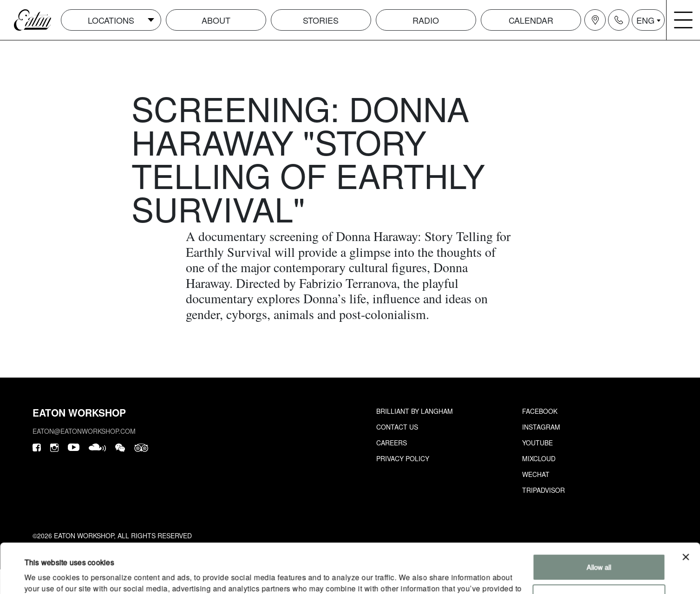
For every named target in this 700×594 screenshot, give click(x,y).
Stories (321, 20)
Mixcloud (539, 458)
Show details (44, 576)
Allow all (599, 518)
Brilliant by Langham (415, 411)
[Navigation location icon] (595, 20)
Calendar (531, 20)
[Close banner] (686, 508)
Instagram (541, 427)
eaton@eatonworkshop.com (84, 431)
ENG (645, 20)
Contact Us (397, 427)
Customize (599, 548)
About (216, 20)
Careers (392, 443)
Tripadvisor (543, 490)
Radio (426, 20)
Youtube (537, 443)
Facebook (540, 411)
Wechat (536, 474)
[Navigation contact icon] (619, 20)
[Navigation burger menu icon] (683, 20)
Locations (111, 20)
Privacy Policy (403, 458)
